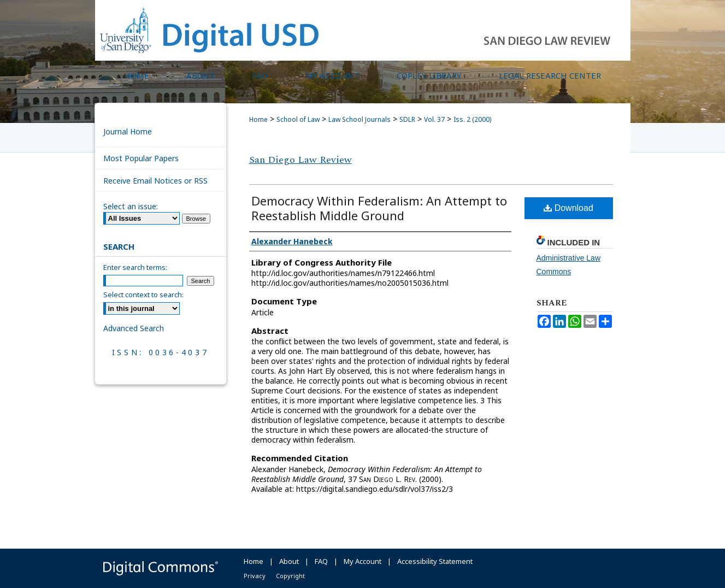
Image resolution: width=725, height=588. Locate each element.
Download (568, 208)
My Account (362, 561)
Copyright (290, 576)
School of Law (298, 119)
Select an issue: (131, 206)
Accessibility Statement (435, 561)
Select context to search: (143, 295)
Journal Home (128, 131)
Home (258, 119)
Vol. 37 (434, 119)
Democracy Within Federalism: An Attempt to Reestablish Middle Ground (379, 208)
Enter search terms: (135, 267)
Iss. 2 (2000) (472, 119)
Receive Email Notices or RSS (155, 181)
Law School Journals (359, 119)
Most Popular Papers (141, 158)
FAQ (321, 561)
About (289, 561)
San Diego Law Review (300, 160)
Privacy (255, 576)
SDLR (407, 119)
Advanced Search (134, 328)
